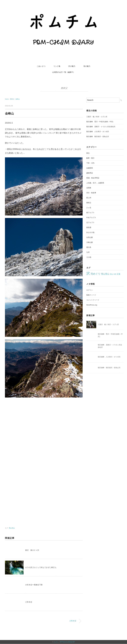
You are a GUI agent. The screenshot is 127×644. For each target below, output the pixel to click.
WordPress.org (92, 305)
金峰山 (18, 99)
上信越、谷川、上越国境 (95, 183)
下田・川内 (90, 163)
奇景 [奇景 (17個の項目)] (115, 274)
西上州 (89, 198)
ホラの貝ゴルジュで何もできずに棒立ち (41, 567)
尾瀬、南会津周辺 (93, 178)
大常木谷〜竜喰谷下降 (34, 585)
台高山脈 (90, 237)
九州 (88, 252)
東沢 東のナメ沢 (32, 550)
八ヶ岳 (89, 208)
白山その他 (90, 232)
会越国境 (90, 168)
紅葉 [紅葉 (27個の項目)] (119, 274)
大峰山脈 (90, 242)
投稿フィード (91, 295)
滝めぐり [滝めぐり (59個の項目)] (95, 274)
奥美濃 (89, 227)
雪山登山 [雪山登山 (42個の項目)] (105, 274)
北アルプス (90, 222)
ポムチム (56, 642)
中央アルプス (91, 218)
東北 (88, 153)
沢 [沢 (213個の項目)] (88, 273)
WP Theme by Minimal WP (67, 642)
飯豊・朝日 (90, 158)
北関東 (89, 188)
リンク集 (57, 66)
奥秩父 (64, 88)
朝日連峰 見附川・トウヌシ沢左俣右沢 (101, 127)
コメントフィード (93, 300)
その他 (89, 257)
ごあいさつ (41, 66)
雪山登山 (12, 528)
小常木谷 (29, 602)
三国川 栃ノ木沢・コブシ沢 (97, 117)
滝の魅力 (87, 66)
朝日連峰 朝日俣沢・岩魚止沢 (98, 136)
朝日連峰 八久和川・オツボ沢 (98, 132)
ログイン (90, 290)
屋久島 (89, 247)
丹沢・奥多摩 (91, 193)
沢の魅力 (72, 66)
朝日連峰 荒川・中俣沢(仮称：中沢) (100, 122)
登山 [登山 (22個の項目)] (111, 274)
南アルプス (90, 213)
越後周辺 (90, 173)
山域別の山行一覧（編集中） (63, 72)
